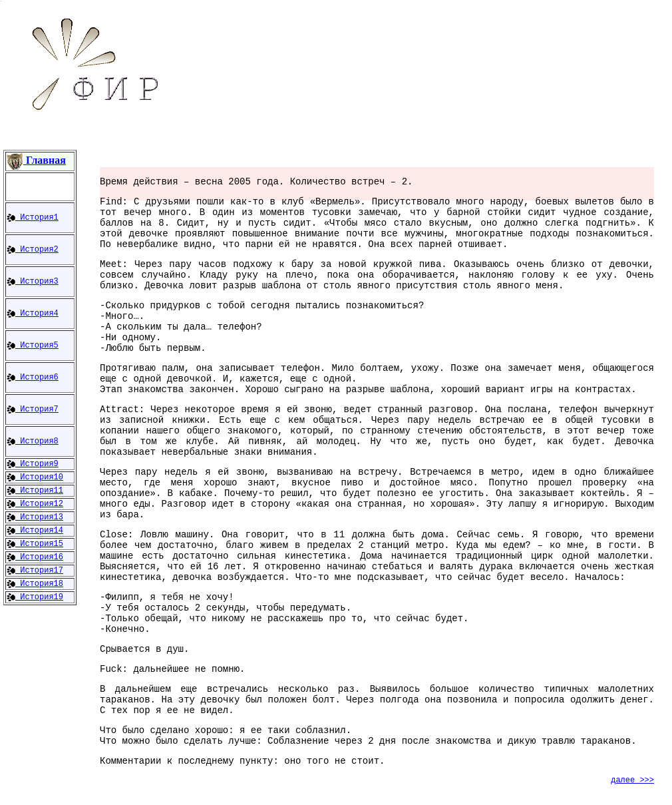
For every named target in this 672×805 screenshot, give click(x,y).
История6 (33, 378)
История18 (35, 584)
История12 (35, 504)
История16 (35, 557)
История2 (33, 250)
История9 (33, 464)
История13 (35, 517)
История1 (33, 218)
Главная (36, 160)
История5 (33, 346)
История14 (35, 531)
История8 (33, 441)
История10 (35, 477)
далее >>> (632, 780)
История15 (35, 544)
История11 (35, 491)
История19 (35, 597)
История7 (33, 409)
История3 (33, 282)
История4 (33, 314)
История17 (35, 571)
